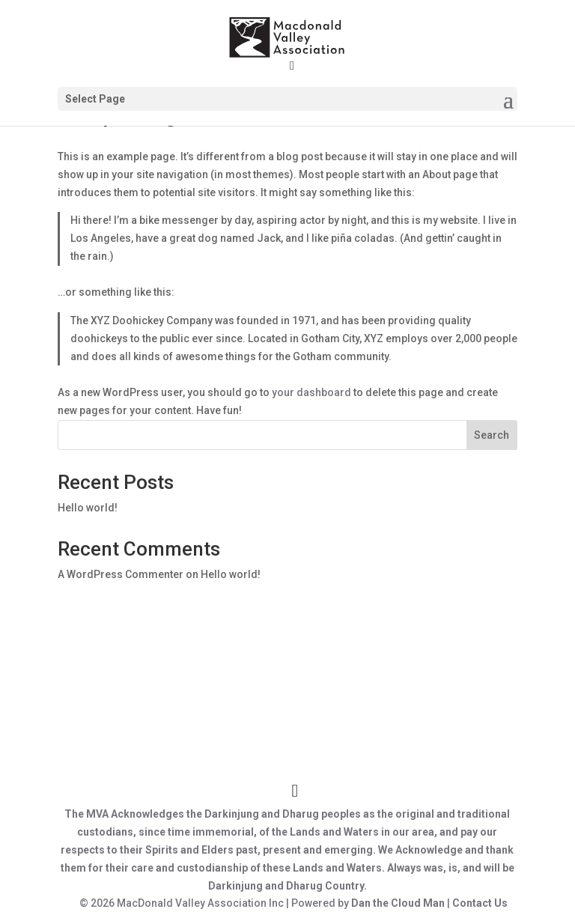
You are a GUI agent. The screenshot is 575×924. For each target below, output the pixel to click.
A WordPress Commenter (121, 574)
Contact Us (480, 903)
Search (492, 435)
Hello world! (88, 508)
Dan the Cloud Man (398, 903)
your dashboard (311, 392)
